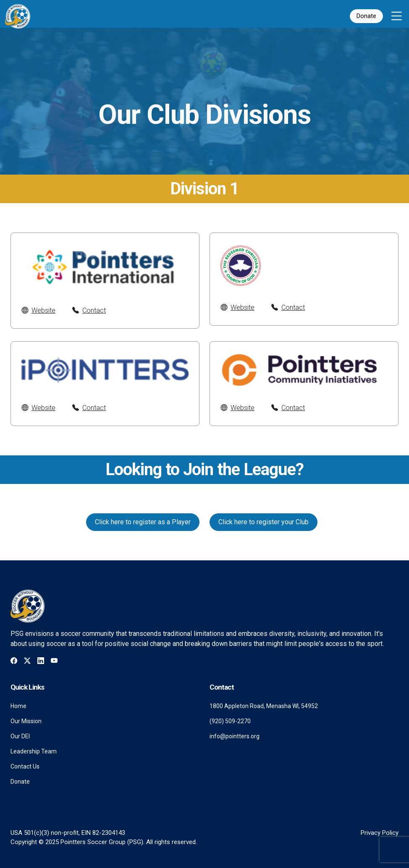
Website (43, 310)
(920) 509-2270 (230, 721)
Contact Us (25, 766)
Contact (94, 310)
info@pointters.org (235, 736)
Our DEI (20, 736)
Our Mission (26, 721)
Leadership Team (34, 751)
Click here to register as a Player (143, 522)
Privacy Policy (380, 833)
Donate (366, 16)
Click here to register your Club (263, 522)
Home (18, 706)
